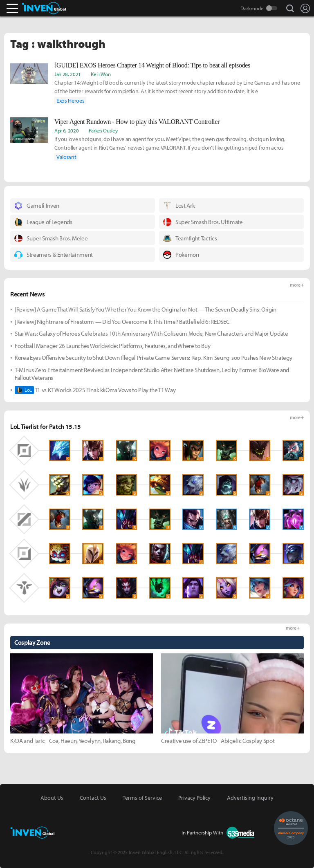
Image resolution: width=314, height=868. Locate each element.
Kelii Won (101, 74)
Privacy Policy (194, 798)
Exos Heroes (70, 101)
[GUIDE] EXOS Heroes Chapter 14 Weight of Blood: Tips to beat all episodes (152, 65)
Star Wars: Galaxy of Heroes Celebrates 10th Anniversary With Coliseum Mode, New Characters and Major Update (151, 333)
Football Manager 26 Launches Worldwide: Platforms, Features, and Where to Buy (112, 346)
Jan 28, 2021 (68, 74)
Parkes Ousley (103, 130)
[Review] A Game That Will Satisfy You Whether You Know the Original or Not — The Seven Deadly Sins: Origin (146, 309)
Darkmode (252, 8)
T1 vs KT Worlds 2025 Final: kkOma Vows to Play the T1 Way (95, 390)
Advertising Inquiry (250, 798)
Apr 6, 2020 (66, 130)
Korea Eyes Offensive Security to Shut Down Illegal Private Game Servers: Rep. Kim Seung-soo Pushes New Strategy (153, 358)
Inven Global (44, 8)
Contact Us (93, 798)
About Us (52, 798)
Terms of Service (142, 798)
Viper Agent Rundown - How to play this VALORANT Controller (137, 122)
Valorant (66, 157)
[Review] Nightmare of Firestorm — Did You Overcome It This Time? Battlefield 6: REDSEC (122, 322)
